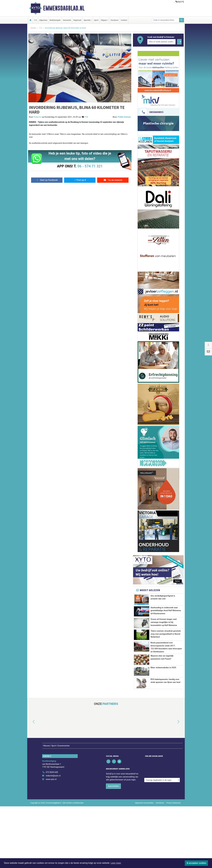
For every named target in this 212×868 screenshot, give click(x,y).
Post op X (80, 180)
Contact (124, 20)
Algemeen (43, 20)
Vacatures (115, 20)
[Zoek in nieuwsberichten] (166, 20)
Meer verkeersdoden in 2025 (163, 668)
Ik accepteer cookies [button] (196, 863)
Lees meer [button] (116, 863)
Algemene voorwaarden (144, 797)
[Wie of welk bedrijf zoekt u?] (161, 42)
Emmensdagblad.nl (64, 8)
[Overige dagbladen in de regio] (162, 760)
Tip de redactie (113, 180)
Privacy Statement (174, 797)
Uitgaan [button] (104, 20)
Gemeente (67, 20)
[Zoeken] (182, 20)
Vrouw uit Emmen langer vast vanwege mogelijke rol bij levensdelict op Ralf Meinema (164, 622)
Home (33, 28)
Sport (96, 20)
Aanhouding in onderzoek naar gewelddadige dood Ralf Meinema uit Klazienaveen (166, 611)
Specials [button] (87, 20)
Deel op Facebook (47, 180)
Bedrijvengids (55, 20)
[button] (31, 722)
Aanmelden (113, 780)
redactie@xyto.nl (53, 770)
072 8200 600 (52, 766)
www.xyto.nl (51, 774)
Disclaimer (160, 797)
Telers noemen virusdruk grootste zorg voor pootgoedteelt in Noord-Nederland (166, 634)
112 (35, 20)
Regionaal (77, 20)
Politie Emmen (124, 117)
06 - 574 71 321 (90, 166)
